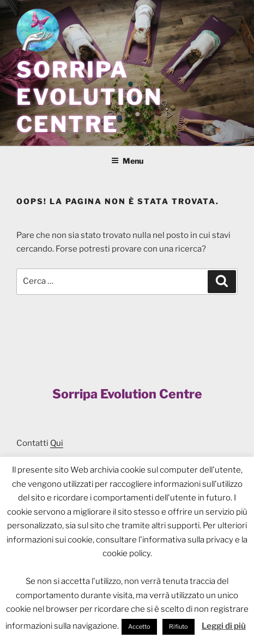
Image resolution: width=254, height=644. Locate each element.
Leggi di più (224, 626)
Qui (57, 443)
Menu (127, 161)
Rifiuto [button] (179, 627)
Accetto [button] (139, 627)
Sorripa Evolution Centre (89, 97)
